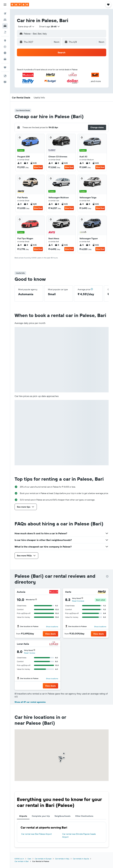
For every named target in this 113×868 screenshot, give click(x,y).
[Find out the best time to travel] (5, 53)
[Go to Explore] (5, 41)
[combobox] (26, 27)
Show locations (52, 627)
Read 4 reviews (78, 601)
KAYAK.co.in (19, 859)
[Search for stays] (5, 20)
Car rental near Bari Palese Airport (36, 834)
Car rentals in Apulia (81, 859)
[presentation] (107, 576)
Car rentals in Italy (62, 859)
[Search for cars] (5, 26)
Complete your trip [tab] (41, 816)
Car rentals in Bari (22, 861)
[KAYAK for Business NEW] (5, 59)
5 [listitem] (82, 163)
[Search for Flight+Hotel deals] (5, 32)
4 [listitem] (50, 163)
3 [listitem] (88, 163)
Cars (29, 859)
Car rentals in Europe (43, 859)
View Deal (38, 167)
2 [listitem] (19, 163)
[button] (5, 5)
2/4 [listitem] (33, 204)
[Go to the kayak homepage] (20, 5)
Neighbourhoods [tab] (63, 816)
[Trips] (5, 67)
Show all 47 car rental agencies (30, 702)
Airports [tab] (23, 816)
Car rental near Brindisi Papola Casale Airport (79, 835)
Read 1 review (30, 653)
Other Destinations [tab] (84, 816)
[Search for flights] (5, 14)
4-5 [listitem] (33, 163)
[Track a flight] (5, 47)
